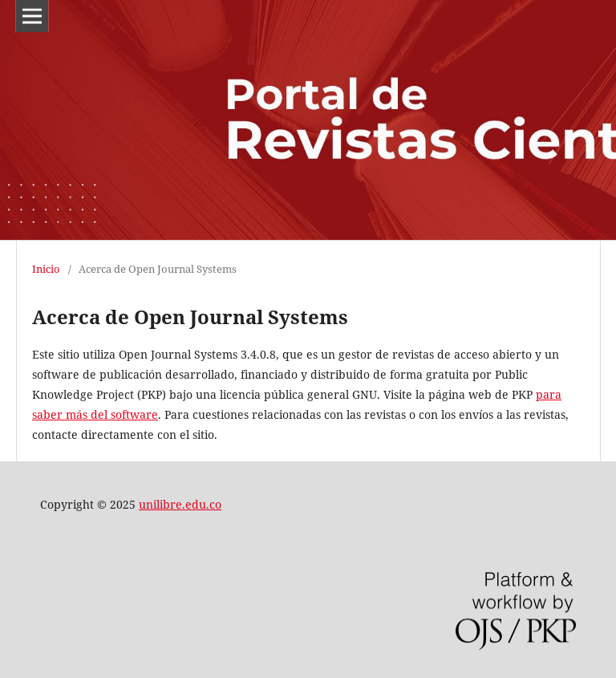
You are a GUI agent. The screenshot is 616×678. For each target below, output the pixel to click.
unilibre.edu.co (180, 504)
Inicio (46, 269)
